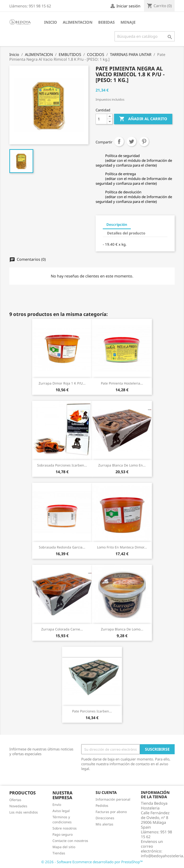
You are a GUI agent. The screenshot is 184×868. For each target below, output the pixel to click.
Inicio (51, 22)
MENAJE (128, 22)
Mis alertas (104, 824)
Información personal (113, 799)
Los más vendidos (24, 812)
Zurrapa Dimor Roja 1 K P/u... (62, 383)
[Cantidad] (101, 119)
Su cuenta (106, 792)
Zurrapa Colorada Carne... (62, 629)
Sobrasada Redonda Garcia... (62, 547)
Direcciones (105, 818)
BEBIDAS (106, 22)
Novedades (18, 806)
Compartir (119, 141)
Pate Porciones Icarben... (92, 711)
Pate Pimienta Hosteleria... (122, 383)
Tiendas (59, 853)
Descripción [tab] (117, 224)
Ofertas (15, 800)
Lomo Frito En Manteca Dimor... (122, 547)
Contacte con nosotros (70, 841)
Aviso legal (61, 811)
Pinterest (144, 141)
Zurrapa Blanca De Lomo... (122, 629)
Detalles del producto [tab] (126, 233)
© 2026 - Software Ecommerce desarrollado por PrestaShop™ (92, 862)
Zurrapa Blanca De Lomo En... (122, 465)
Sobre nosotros (65, 828)
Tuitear (132, 141)
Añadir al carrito (143, 119)
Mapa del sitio (64, 847)
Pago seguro (63, 834)
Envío (57, 805)
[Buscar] (145, 36)
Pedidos (102, 806)
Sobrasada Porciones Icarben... (62, 465)
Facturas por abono (111, 812)
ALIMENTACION (78, 22)
